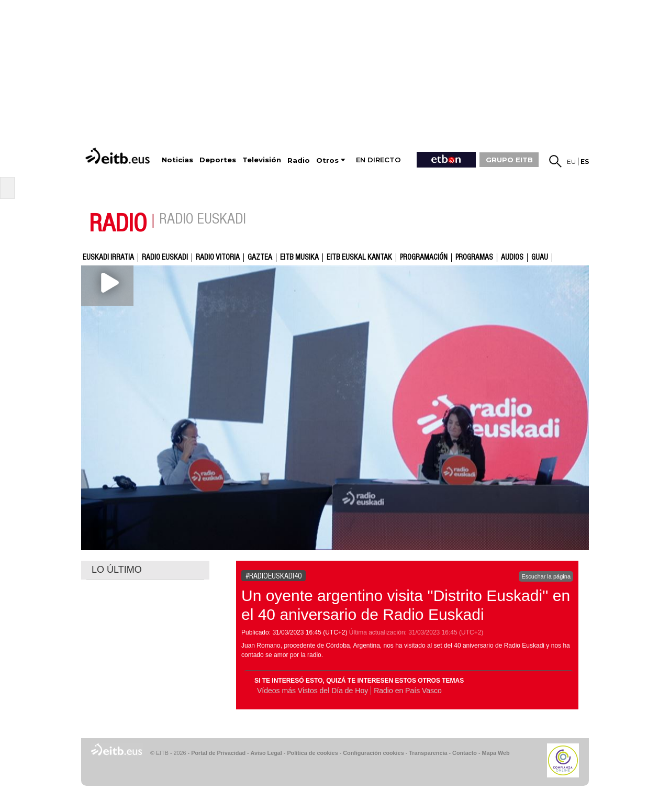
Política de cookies (312, 753)
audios (512, 258)
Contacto (465, 753)
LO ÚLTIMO (117, 570)
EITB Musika (299, 258)
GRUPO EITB (509, 160)
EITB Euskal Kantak (359, 258)
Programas (474, 258)
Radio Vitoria (218, 258)
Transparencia (428, 753)
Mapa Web (495, 753)
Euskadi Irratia (108, 258)
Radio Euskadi (165, 258)
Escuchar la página (546, 576)
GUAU (540, 258)
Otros (327, 160)
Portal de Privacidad (218, 753)
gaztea (260, 258)
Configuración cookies (373, 753)
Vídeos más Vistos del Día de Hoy (312, 691)
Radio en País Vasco (408, 691)
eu (571, 162)
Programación (424, 258)
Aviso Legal (266, 753)
